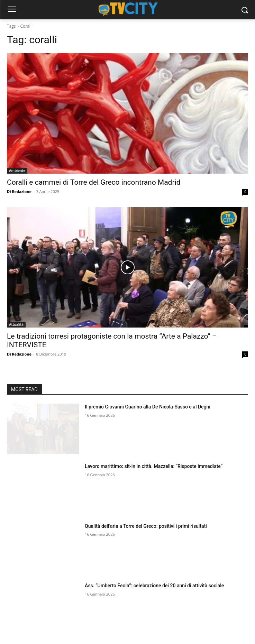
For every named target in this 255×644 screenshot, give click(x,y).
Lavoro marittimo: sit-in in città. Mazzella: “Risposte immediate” (154, 466)
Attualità (16, 324)
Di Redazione (19, 191)
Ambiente (17, 171)
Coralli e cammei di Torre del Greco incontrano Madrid (94, 182)
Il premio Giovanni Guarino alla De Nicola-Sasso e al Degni (148, 407)
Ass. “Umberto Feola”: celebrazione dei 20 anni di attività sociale (154, 586)
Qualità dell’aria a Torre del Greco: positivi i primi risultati (146, 526)
